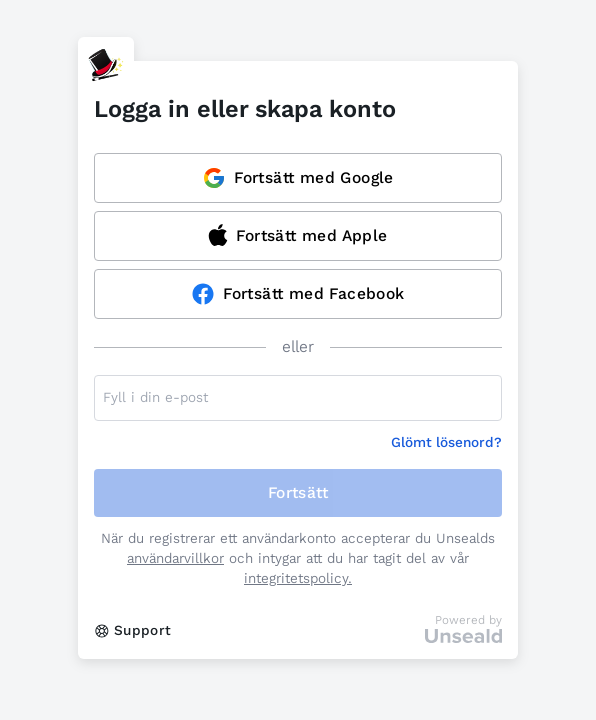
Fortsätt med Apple (297, 235)
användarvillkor (175, 558)
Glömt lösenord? (446, 442)
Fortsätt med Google (298, 178)
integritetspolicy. (298, 578)
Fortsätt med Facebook (297, 294)
